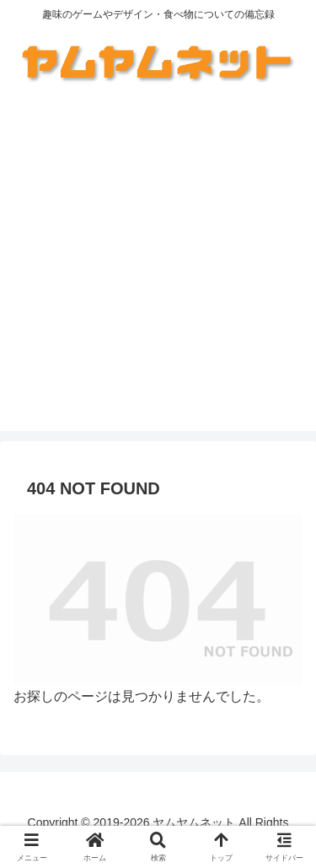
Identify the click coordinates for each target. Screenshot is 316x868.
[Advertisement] (158, 273)
